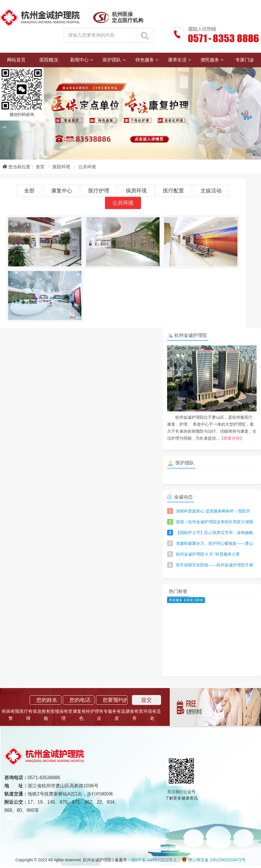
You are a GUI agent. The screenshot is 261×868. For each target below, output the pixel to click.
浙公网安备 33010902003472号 (214, 860)
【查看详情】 (232, 438)
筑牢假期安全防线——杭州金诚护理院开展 (214, 565)
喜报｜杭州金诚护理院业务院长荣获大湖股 (214, 522)
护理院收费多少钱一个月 (43, 818)
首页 (40, 167)
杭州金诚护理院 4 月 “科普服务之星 (208, 554)
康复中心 (62, 191)
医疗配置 (174, 191)
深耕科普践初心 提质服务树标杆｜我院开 (213, 511)
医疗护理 (99, 191)
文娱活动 (211, 191)
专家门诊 (245, 60)
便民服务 (210, 60)
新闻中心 (79, 60)
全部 (29, 191)
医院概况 (49, 60)
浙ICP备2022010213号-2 (154, 860)
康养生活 (177, 60)
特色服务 (145, 60)
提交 (146, 700)
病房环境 (136, 191)
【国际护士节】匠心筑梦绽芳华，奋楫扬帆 (214, 533)
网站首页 (16, 60)
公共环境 (87, 167)
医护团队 (112, 60)
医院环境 (61, 167)
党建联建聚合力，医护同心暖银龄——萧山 (214, 543)
